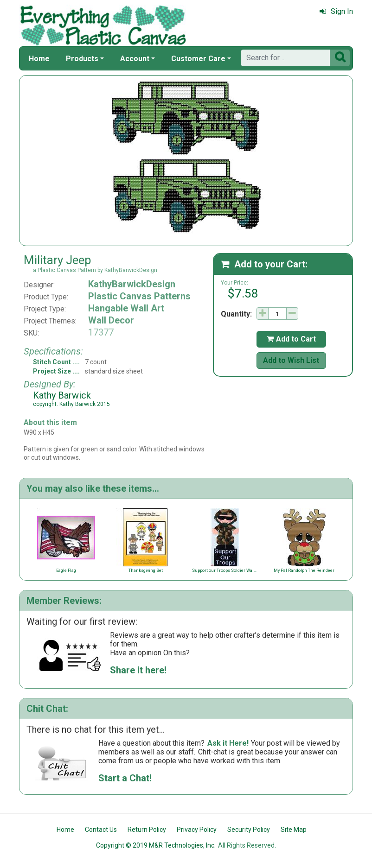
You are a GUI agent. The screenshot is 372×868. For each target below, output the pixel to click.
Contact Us (101, 830)
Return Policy (147, 830)
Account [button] (135, 59)
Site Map (294, 830)
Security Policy (249, 830)
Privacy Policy (197, 830)
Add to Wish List (291, 360)
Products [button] (82, 59)
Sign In (336, 11)
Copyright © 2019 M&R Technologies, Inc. (156, 845)
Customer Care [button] (198, 59)
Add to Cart (291, 339)
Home (39, 59)
